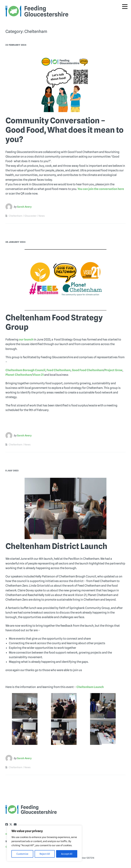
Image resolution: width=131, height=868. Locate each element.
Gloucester (30, 216)
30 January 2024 (16, 242)
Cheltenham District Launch (56, 546)
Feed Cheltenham (59, 370)
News (42, 216)
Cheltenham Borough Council (25, 370)
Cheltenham (16, 216)
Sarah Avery (24, 207)
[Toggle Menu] (125, 7)
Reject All (45, 854)
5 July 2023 (12, 471)
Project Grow (114, 370)
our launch (26, 339)
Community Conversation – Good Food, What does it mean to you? (64, 130)
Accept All (67, 854)
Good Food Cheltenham (88, 370)
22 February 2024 (16, 45)
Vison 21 (38, 375)
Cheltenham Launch (90, 687)
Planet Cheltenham (19, 375)
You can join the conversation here (101, 189)
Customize (22, 854)
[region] (44, 843)
